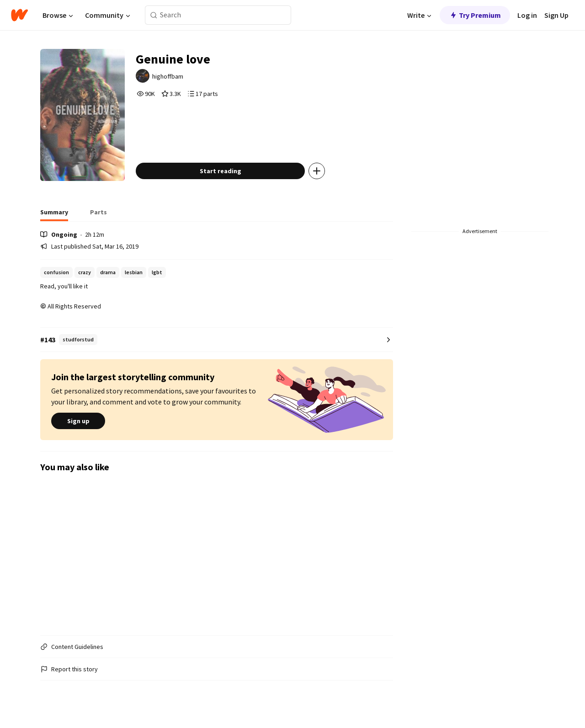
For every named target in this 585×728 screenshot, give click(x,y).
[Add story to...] (317, 171)
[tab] (54, 215)
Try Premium (475, 15)
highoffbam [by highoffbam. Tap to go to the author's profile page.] (168, 76)
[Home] (19, 15)
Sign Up (556, 15)
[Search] (154, 15)
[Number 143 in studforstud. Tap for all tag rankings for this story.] (217, 340)
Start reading (221, 171)
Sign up (78, 421)
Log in (527, 15)
